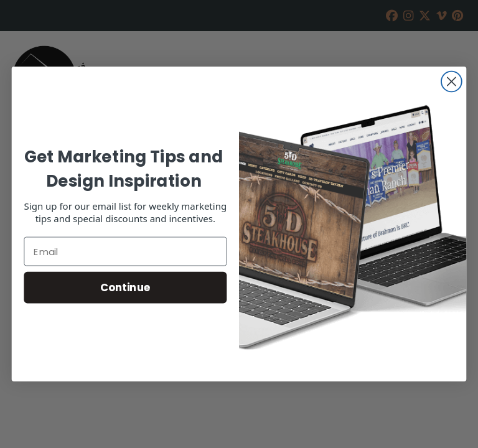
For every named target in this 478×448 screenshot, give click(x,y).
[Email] (125, 252)
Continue (125, 287)
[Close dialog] (452, 82)
